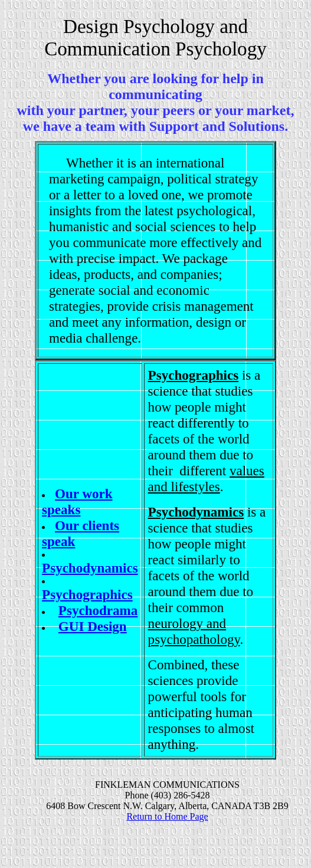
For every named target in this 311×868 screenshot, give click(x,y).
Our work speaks (77, 502)
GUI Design (93, 626)
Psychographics (87, 594)
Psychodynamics (90, 568)
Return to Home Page (167, 816)
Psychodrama (98, 610)
